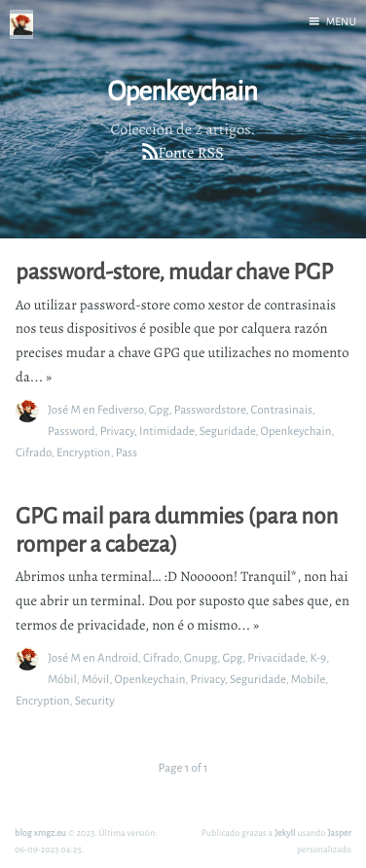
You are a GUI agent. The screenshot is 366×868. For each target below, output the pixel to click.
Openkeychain (296, 431)
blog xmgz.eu (40, 832)
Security (95, 700)
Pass (127, 452)
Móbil (62, 679)
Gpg (159, 409)
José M (64, 409)
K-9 (319, 657)
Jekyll (285, 832)
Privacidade (276, 657)
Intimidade (167, 431)
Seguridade (228, 431)
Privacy (117, 431)
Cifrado (34, 452)
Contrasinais (282, 409)
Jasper (339, 832)
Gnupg (201, 657)
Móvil (95, 679)
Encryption (84, 452)
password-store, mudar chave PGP (174, 271)
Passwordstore (210, 409)
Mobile (308, 679)
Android (118, 657)
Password (72, 431)
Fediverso (121, 409)
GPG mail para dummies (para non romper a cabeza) (177, 530)
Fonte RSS (190, 153)
